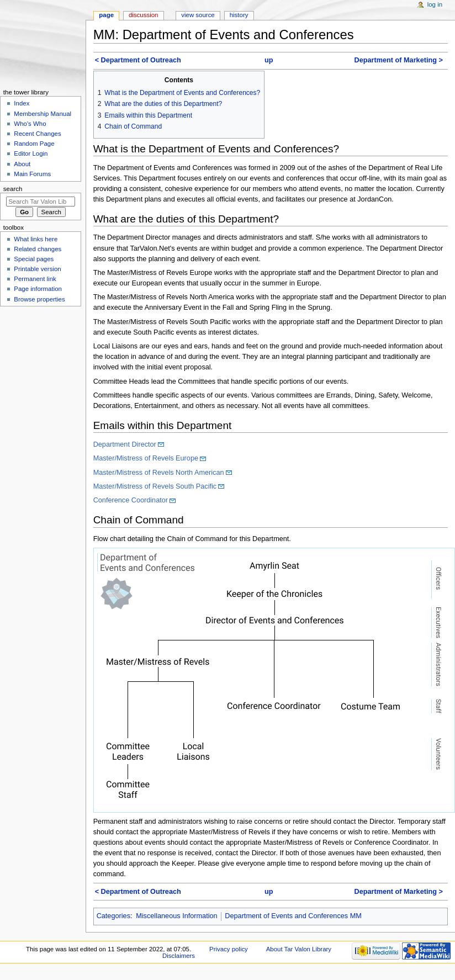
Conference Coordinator (131, 500)
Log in (435, 4)
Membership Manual (43, 114)
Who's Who (30, 124)
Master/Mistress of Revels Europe (146, 458)
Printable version (37, 269)
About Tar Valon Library (299, 949)
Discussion (143, 15)
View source (198, 15)
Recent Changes (37, 134)
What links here (36, 239)
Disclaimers (179, 956)
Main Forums (32, 174)
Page (106, 15)
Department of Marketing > (398, 60)
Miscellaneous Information (176, 916)
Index (22, 103)
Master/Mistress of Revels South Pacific (155, 486)
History (239, 15)
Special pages (34, 259)
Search (13, 189)
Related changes (38, 249)
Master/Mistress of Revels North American (159, 473)
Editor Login (31, 153)
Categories (113, 916)
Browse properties (39, 299)
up (269, 60)
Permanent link (35, 279)
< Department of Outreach (138, 60)
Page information (38, 289)
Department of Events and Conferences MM (293, 916)
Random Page (34, 144)
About (22, 164)
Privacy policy (229, 949)
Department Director (125, 444)
